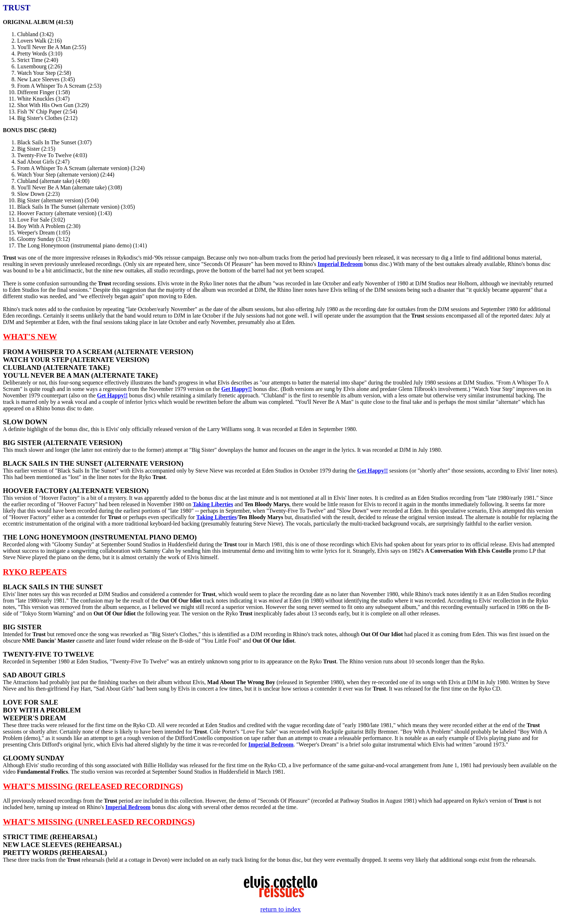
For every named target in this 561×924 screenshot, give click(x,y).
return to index (281, 909)
